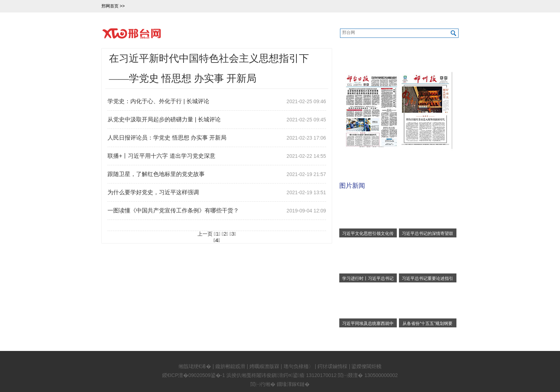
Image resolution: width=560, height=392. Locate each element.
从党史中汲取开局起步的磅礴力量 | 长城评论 (164, 119)
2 (225, 234)
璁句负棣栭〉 (299, 366)
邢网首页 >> (114, 6)
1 (217, 234)
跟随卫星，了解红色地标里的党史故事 (156, 174)
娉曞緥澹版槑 (264, 366)
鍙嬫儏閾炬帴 (366, 366)
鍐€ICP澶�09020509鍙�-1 (194, 375)
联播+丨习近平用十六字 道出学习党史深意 (161, 156)
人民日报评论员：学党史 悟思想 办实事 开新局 (167, 138)
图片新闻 (352, 186)
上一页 (205, 234)
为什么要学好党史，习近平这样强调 (153, 192)
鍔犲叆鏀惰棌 (332, 366)
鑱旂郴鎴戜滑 (230, 366)
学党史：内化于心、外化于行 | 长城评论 (158, 101)
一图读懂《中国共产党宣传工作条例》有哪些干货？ (173, 210)
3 (233, 234)
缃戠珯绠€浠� (195, 366)
